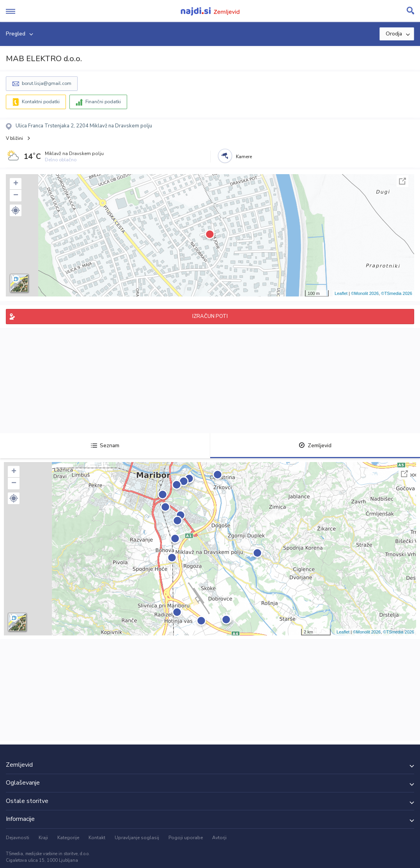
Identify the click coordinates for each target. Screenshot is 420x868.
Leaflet (341, 293)
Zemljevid (315, 445)
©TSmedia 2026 (397, 293)
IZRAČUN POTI (210, 316)
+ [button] (16, 184)
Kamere (244, 157)
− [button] (16, 196)
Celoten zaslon (402, 181)
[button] (16, 210)
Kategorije (68, 838)
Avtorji (219, 838)
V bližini (14, 138)
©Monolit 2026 (365, 293)
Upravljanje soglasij (137, 838)
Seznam (105, 445)
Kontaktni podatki (41, 102)
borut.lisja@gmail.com (47, 83)
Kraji (43, 838)
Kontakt (97, 838)
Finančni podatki (103, 102)
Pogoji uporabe (186, 838)
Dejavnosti (18, 838)
